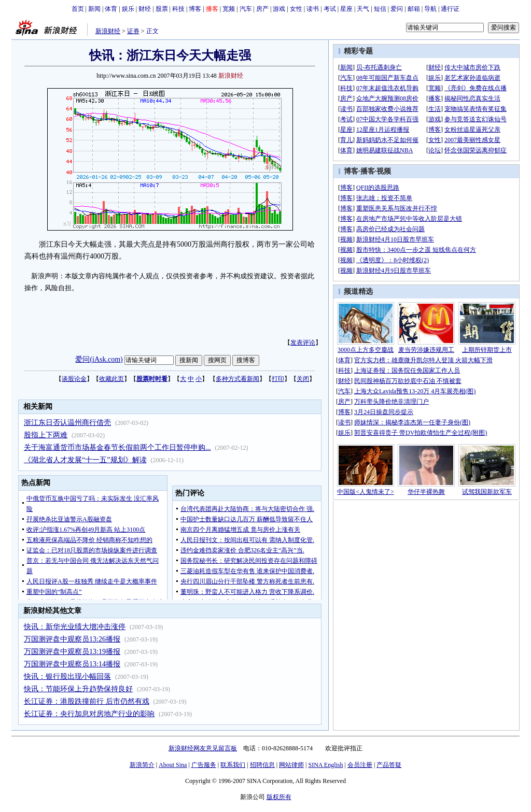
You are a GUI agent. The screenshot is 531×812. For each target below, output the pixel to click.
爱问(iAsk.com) (99, 359)
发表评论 (303, 343)
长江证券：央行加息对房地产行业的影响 (89, 714)
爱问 (397, 9)
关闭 (303, 379)
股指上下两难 (46, 435)
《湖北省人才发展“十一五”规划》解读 (85, 460)
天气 (363, 9)
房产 (262, 9)
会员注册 (360, 765)
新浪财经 (108, 31)
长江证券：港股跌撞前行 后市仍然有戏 (87, 701)
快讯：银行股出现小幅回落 (67, 676)
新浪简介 (142, 765)
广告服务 (204, 765)
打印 (278, 379)
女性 (296, 9)
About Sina (173, 765)
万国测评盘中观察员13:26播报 (72, 639)
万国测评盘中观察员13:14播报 (72, 664)
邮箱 (414, 9)
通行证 (450, 9)
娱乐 (128, 9)
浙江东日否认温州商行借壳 (67, 423)
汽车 (246, 9)
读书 (313, 9)
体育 (111, 9)
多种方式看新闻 (237, 379)
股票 (162, 9)
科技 (178, 9)
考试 (330, 9)
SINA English (325, 765)
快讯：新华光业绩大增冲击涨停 (75, 627)
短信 (380, 9)
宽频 (229, 9)
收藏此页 (111, 379)
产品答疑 (389, 765)
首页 (78, 9)
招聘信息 (262, 765)
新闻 (94, 9)
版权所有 (279, 797)
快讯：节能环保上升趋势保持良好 (78, 689)
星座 (346, 9)
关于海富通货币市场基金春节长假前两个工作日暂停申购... (117, 447)
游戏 (279, 9)
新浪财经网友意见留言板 (203, 748)
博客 (195, 9)
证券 (133, 31)
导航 (430, 9)
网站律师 (291, 765)
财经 (145, 9)
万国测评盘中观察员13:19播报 (72, 652)
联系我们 (233, 765)
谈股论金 (74, 379)
